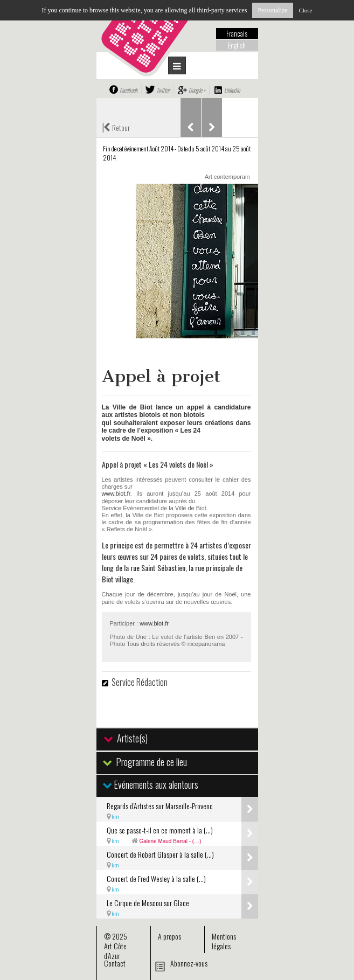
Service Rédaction (140, 682)
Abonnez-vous (189, 963)
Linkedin (232, 90)
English (237, 45)
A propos (169, 936)
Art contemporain (227, 177)
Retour (116, 127)
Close (305, 10)
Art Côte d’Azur (115, 951)
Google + (197, 90)
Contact (115, 963)
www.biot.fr (116, 494)
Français (237, 33)
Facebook (129, 90)
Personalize (272, 10)
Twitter (163, 90)
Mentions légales (224, 941)
